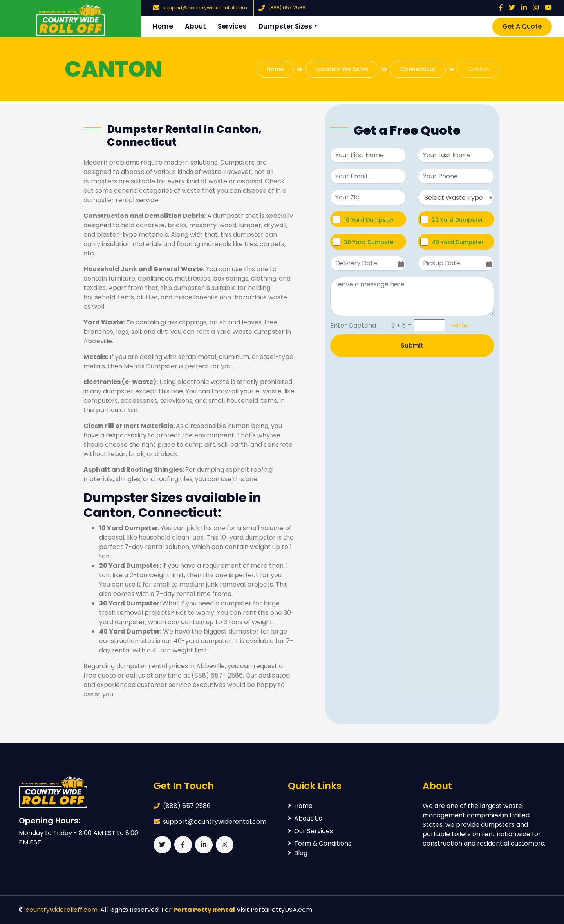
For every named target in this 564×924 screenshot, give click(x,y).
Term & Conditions (320, 843)
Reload (457, 325)
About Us (305, 818)
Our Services (310, 831)
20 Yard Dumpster (457, 220)
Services (232, 26)
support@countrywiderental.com (205, 8)
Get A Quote (522, 26)
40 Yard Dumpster (458, 242)
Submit (412, 345)
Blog (298, 853)
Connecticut (418, 69)
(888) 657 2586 (287, 8)
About (195, 26)
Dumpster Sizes (285, 26)
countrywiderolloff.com (61, 910)
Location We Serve (342, 69)
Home (163, 26)
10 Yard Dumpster (369, 220)
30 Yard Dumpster (370, 242)
